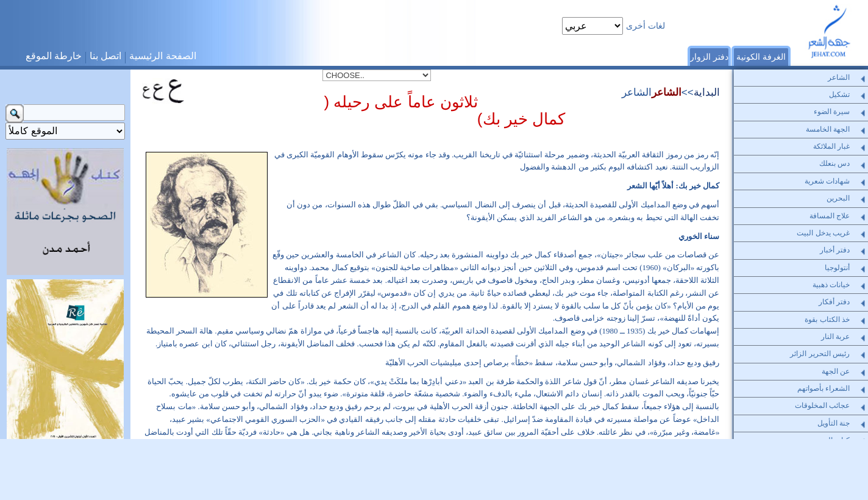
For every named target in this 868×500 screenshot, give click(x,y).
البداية (707, 92)
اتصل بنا (105, 56)
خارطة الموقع (54, 56)
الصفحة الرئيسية (162, 56)
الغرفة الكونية (761, 57)
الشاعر (667, 92)
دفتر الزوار (709, 57)
